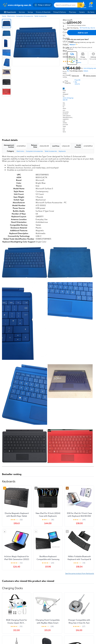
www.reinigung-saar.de (68, 99)
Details (86, 71)
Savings (30, 12)
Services (22, 12)
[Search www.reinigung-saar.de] (66, 5)
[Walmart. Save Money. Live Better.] (17, 5)
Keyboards (62, 151)
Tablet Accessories (40, 16)
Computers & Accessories (25, 16)
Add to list (74, 75)
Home (4, 16)
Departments (10, 12)
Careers (82, 12)
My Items (91, 12)
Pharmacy (73, 12)
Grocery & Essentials (43, 12)
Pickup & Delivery (60, 12)
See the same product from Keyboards (80, 573)
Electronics (11, 16)
